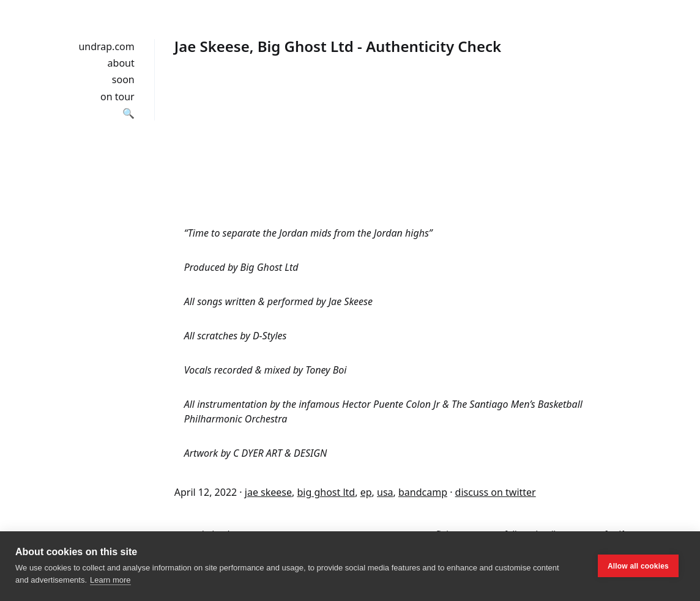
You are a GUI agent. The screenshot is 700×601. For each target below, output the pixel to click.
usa (385, 492)
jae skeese (268, 492)
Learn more (110, 580)
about (121, 63)
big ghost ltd (326, 492)
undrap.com (106, 46)
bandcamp (423, 492)
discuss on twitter (496, 492)
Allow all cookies (638, 566)
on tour (117, 97)
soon (123, 79)
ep (366, 492)
